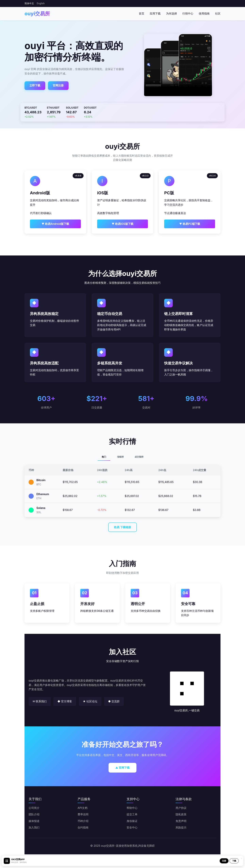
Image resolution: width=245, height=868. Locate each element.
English (41, 3)
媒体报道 (34, 821)
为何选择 (171, 13)
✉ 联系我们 (40, 701)
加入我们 (34, 827)
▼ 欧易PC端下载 (190, 224)
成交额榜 (139, 457)
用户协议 (181, 808)
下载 (234, 861)
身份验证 (132, 821)
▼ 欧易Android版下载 (55, 224)
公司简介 (34, 808)
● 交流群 (114, 701)
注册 (224, 861)
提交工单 (132, 814)
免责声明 (181, 821)
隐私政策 (181, 814)
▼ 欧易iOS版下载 (122, 224)
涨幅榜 (120, 457)
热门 (104, 457)
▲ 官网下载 (123, 768)
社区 (218, 13)
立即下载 (35, 85)
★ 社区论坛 (90, 701)
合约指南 (83, 827)
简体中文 (29, 3)
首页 (142, 13)
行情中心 (188, 13)
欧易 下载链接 (122, 527)
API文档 (83, 808)
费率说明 (83, 814)
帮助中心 (132, 808)
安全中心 (132, 827)
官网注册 (58, 85)
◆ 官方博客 (65, 701)
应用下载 (155, 13)
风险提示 (181, 827)
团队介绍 (34, 814)
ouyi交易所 (37, 14)
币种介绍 (83, 821)
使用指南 (204, 13)
